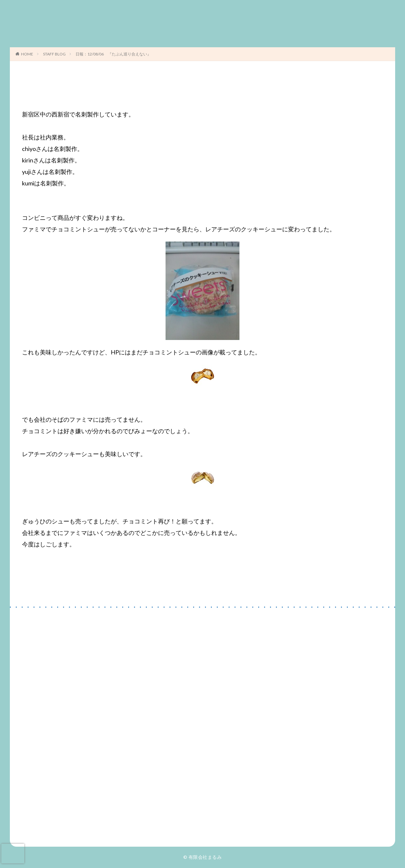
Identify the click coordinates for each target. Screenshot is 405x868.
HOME (27, 54)
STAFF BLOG (54, 54)
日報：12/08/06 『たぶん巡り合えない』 (113, 54)
